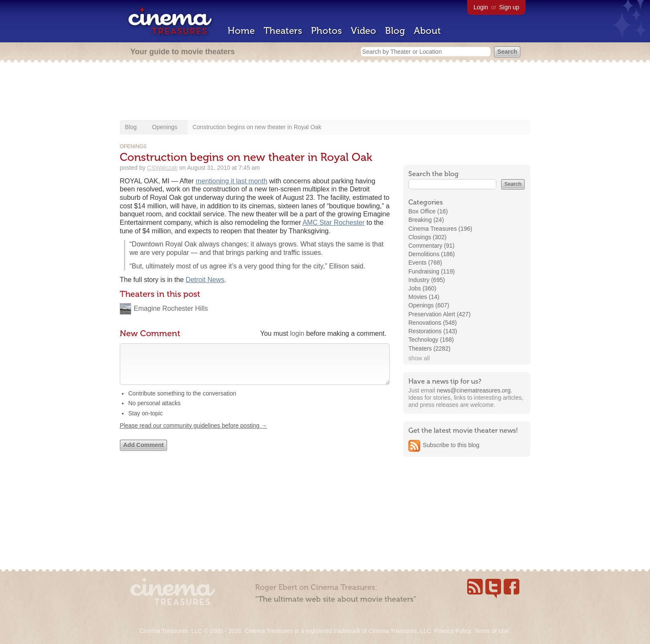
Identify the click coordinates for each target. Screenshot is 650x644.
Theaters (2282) (430, 348)
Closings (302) (427, 237)
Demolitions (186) (432, 254)
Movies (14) (424, 297)
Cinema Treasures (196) (440, 229)
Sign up (509, 7)
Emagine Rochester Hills (171, 308)
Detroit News (205, 280)
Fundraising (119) (432, 271)
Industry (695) (427, 280)
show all (419, 358)
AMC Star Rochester (334, 222)
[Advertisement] (325, 92)
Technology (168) (431, 340)
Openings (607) (429, 305)
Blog (395, 31)
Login (481, 7)
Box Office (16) (428, 211)
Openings (165, 127)
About (427, 31)
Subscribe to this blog (451, 445)
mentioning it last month (232, 181)
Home (241, 31)
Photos (326, 31)
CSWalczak (162, 168)
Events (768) (425, 263)
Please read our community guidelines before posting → (193, 434)
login (297, 333)
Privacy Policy (452, 631)
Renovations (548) (432, 323)
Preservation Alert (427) (439, 314)
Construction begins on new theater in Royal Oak (257, 127)
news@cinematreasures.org (474, 390)
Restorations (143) (433, 331)
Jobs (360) (422, 288)
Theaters (283, 31)
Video (364, 31)
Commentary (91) (431, 246)
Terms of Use (491, 631)
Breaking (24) (426, 220)
